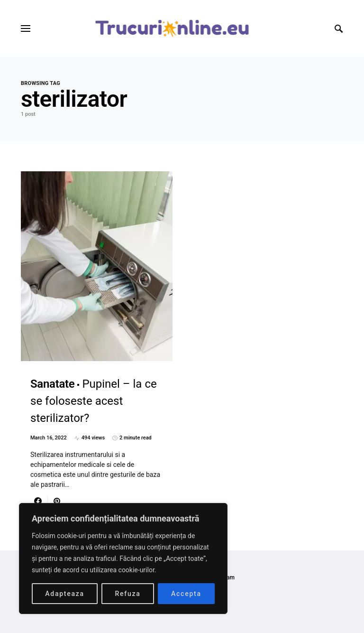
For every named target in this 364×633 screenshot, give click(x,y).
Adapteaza (65, 594)
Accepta (186, 594)
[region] (123, 559)
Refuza (127, 594)
